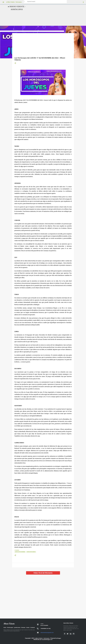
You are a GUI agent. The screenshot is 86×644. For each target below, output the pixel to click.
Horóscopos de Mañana (20, 552)
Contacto (6, 630)
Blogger (60, 638)
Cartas (30, 628)
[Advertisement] (54, 15)
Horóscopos (11, 628)
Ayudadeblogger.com (47, 639)
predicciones (18, 628)
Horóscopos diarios (31, 552)
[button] (15, 63)
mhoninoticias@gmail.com (48, 633)
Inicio (5, 628)
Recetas (25, 628)
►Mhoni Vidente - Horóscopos (14, 2)
